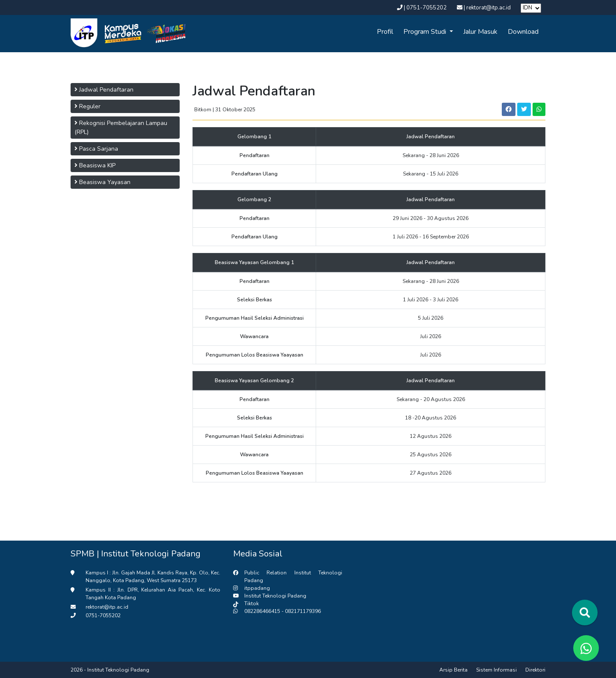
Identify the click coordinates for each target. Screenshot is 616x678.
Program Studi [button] (426, 32)
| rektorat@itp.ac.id (484, 8)
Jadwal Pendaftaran (104, 90)
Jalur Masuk (480, 32)
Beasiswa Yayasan (102, 182)
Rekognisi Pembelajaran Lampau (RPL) (121, 128)
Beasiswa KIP (95, 165)
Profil (385, 32)
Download (523, 32)
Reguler (87, 106)
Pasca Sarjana (96, 149)
